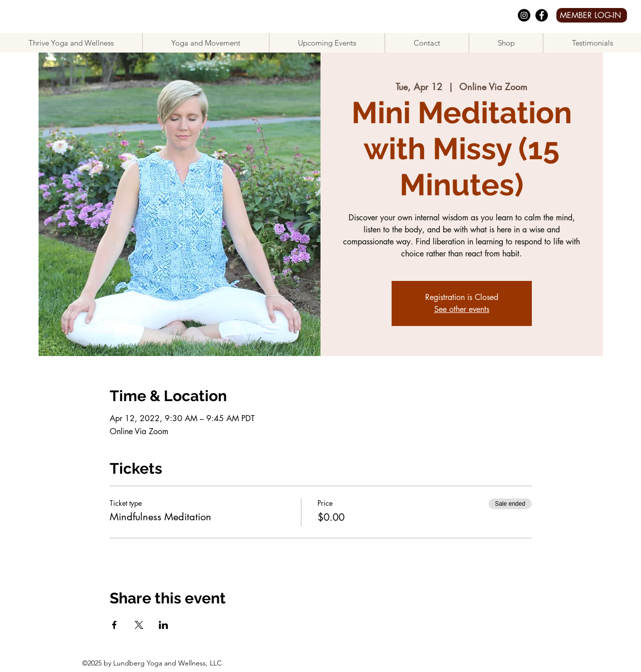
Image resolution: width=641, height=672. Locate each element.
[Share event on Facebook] (114, 625)
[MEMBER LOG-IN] (592, 15)
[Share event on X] (139, 625)
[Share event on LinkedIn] (164, 625)
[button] (206, 43)
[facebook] (542, 15)
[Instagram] (524, 15)
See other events (462, 309)
